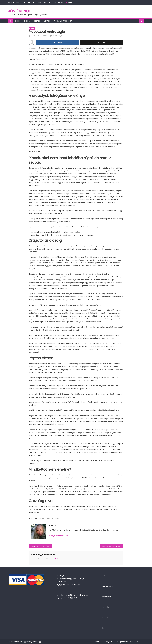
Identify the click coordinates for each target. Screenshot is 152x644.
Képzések (32, 2)
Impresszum (107, 597)
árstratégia (49, 519)
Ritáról (47, 21)
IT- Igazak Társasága (57, 2)
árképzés (41, 519)
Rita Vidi (46, 36)
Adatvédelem (107, 586)
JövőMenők (20, 11)
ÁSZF (103, 576)
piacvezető (58, 519)
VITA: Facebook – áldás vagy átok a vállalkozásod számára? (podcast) (42, 546)
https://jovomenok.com (58, 536)
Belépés (71, 2)
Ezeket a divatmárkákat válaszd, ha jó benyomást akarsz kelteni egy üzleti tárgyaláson (112, 546)
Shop (26, 21)
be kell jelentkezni (58, 559)
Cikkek (18, 21)
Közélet (32, 28)
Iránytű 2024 (42, 2)
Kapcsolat (106, 607)
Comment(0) (57, 36)
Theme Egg (37, 642)
